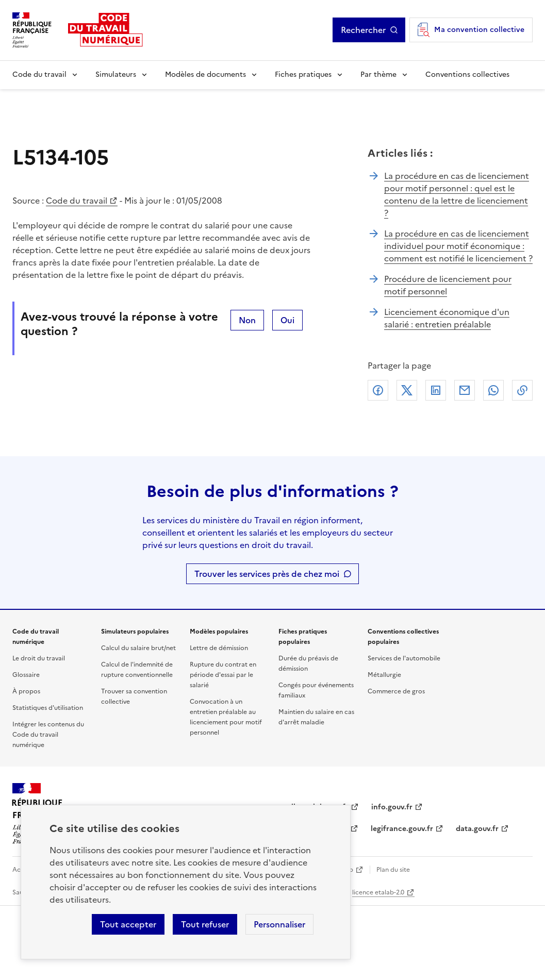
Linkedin (436, 390)
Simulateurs (116, 74)
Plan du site (393, 870)
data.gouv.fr (477, 829)
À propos (26, 691)
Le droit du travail (39, 658)
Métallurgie (384, 675)
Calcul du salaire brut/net (138, 648)
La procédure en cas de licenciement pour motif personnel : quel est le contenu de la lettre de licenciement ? (457, 194)
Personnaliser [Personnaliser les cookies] (279, 924)
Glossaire (26, 675)
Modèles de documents (205, 74)
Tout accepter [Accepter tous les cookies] (128, 924)
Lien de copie (522, 390)
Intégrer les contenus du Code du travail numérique (48, 735)
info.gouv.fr (392, 807)
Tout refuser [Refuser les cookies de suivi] (205, 924)
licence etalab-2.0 (378, 892)
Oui (287, 320)
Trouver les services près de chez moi (267, 574)
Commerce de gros (396, 691)
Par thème (378, 74)
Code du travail (39, 74)
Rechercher (363, 30)
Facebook (378, 390)
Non (247, 320)
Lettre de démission (219, 648)
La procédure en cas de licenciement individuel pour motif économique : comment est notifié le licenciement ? (458, 246)
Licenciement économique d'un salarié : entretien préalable (447, 318)
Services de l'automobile (404, 658)
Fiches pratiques (303, 74)
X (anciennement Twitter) (407, 390)
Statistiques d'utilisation (48, 708)
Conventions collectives (467, 74)
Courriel (465, 390)
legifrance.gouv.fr (402, 829)
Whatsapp (493, 390)
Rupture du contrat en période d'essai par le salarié (223, 675)
